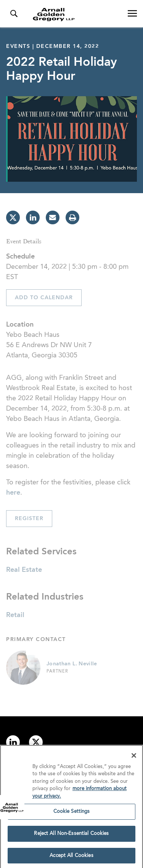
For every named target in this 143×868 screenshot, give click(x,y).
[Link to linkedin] (13, 742)
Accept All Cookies (71, 858)
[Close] (134, 757)
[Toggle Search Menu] (14, 14)
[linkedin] (33, 217)
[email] (53, 217)
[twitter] (13, 217)
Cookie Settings (72, 813)
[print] (72, 217)
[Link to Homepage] (75, 14)
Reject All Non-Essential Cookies (71, 835)
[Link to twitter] (36, 742)
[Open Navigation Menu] (132, 14)
